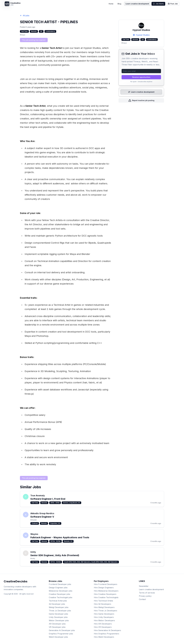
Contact (142, 599)
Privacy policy (145, 596)
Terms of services (147, 593)
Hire (106, 584)
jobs (60, 584)
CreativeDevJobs (16, 581)
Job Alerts (158, 4)
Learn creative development (137, 4)
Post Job (173, 4)
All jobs (25, 16)
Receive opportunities (141, 77)
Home (111, 4)
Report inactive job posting (141, 100)
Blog (119, 4)
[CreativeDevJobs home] (13, 4)
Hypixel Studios (141, 35)
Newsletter (144, 586)
